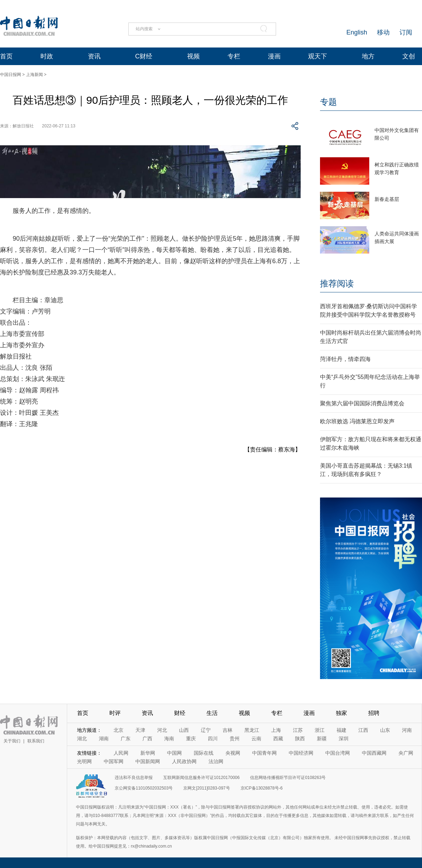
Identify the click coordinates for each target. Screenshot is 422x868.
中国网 (174, 753)
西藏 (278, 739)
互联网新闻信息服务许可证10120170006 (201, 778)
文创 (409, 56)
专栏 (234, 56)
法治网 (216, 761)
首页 (6, 56)
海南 (169, 739)
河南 (407, 730)
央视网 (233, 753)
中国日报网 (11, 75)
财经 (180, 713)
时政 (47, 56)
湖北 (82, 739)
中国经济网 (301, 753)
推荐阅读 (337, 283)
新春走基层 (387, 199)
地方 (368, 56)
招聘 (374, 713)
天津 (140, 730)
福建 (341, 730)
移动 (383, 32)
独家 (341, 713)
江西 (363, 730)
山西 (184, 730)
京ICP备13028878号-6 (262, 788)
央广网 (406, 753)
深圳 (344, 739)
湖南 (104, 739)
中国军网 (114, 761)
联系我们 (36, 741)
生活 (212, 713)
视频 (193, 56)
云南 (256, 739)
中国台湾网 (338, 753)
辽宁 (206, 730)
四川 (213, 739)
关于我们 (12, 741)
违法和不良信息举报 (134, 778)
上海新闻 (34, 75)
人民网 (121, 753)
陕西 (300, 739)
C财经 (144, 56)
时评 (115, 713)
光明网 (84, 761)
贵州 (235, 739)
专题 (328, 102)
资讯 (94, 56)
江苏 (298, 730)
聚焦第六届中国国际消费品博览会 (362, 403)
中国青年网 (264, 753)
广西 (147, 739)
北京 (119, 730)
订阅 (406, 32)
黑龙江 (252, 730)
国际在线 (204, 753)
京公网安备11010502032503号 (144, 788)
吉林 (228, 730)
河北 (162, 730)
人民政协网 (184, 761)
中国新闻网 (148, 761)
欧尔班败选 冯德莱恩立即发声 (357, 421)
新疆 (322, 739)
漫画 (274, 56)
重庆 (191, 739)
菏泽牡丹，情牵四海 (345, 359)
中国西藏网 (374, 753)
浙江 (320, 730)
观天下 (318, 56)
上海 (276, 730)
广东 (126, 739)
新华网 (148, 753)
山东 (385, 730)
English (357, 32)
